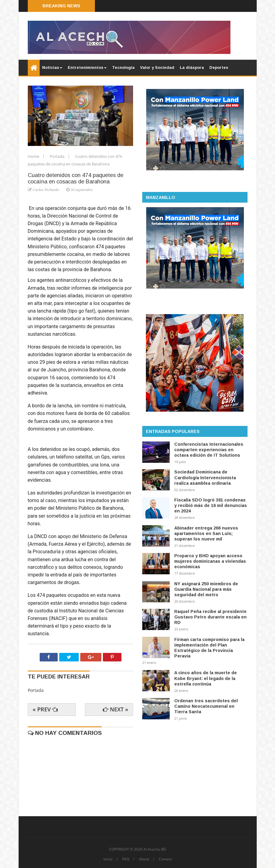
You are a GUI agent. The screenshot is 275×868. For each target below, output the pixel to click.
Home (34, 156)
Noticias (52, 67)
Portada (58, 156)
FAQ (126, 859)
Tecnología (123, 67)
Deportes (219, 67)
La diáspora (192, 67)
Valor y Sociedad (157, 67)
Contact (165, 859)
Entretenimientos (87, 67)
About (144, 859)
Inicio (108, 859)
